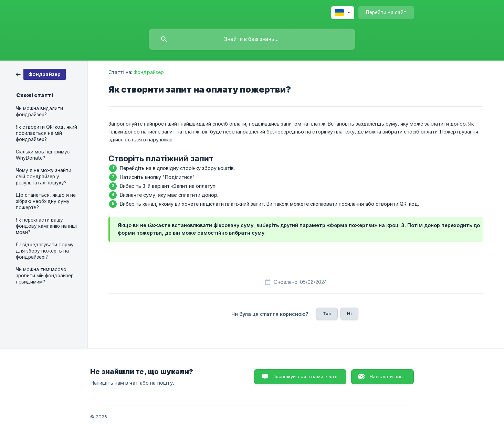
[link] (41, 74)
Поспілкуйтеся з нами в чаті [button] (305, 376)
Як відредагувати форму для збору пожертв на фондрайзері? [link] (45, 251)
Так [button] (327, 313)
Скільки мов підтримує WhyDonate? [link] (43, 155)
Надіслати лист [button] (387, 376)
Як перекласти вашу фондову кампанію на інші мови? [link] (46, 226)
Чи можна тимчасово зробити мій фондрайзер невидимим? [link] (45, 276)
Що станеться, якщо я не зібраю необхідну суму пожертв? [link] (46, 201)
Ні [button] (349, 313)
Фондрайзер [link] (149, 72)
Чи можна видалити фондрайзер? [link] (39, 111)
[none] (343, 13)
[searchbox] (252, 39)
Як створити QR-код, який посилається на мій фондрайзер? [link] (46, 133)
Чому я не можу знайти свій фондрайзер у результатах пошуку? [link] (44, 176)
